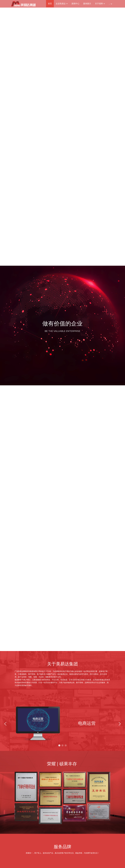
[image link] (23, 4)
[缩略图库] (26, 787)
